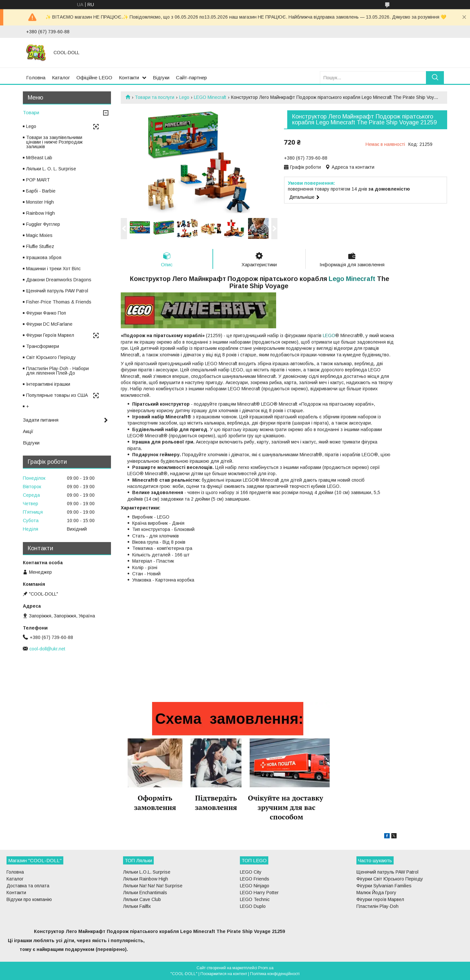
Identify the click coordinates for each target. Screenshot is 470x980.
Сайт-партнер (191, 78)
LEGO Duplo (253, 906)
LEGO (329, 335)
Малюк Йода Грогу (376, 893)
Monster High (40, 202)
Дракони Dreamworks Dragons (59, 280)
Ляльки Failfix (137, 906)
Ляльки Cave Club (142, 899)
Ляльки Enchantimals (145, 893)
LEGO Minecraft (210, 97)
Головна (36, 78)
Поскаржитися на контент (224, 974)
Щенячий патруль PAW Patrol (57, 291)
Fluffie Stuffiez (40, 246)
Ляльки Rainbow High (146, 879)
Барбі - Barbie (41, 191)
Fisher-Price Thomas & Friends (59, 302)
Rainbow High (40, 213)
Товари (31, 112)
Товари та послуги (155, 97)
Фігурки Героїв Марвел (50, 335)
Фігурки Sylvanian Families (384, 886)
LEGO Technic (255, 899)
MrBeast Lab (39, 158)
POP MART (38, 180)
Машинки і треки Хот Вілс (53, 269)
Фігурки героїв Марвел (380, 899)
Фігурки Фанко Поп (46, 313)
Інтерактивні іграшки (48, 384)
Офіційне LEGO (94, 78)
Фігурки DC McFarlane (49, 324)
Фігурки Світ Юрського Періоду (390, 879)
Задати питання (41, 420)
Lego (184, 97)
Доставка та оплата (28, 886)
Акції (28, 431)
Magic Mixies (39, 235)
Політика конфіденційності (275, 974)
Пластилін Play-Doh (377, 906)
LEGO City (251, 872)
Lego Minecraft (352, 279)
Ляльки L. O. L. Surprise (51, 169)
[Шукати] (435, 78)
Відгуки (161, 78)
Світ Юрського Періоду (51, 357)
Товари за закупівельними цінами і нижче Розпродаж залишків (54, 142)
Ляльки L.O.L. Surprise (147, 872)
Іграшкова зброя (44, 257)
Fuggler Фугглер (43, 224)
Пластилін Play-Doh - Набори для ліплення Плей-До (57, 371)
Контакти (129, 78)
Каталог (61, 78)
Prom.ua (266, 968)
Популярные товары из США (57, 395)
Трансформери (43, 346)
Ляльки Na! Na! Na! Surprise (153, 886)
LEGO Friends (255, 879)
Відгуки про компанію (29, 899)
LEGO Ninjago (255, 886)
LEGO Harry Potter (259, 893)
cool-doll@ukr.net (47, 649)
